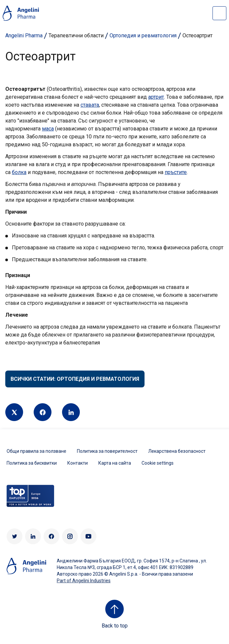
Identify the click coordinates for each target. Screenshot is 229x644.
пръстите (176, 172)
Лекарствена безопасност (177, 451)
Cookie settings (158, 463)
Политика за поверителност (107, 451)
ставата (90, 105)
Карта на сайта (115, 463)
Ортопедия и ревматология (143, 36)
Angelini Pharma (24, 36)
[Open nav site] (219, 13)
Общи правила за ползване (36, 451)
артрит (156, 97)
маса (48, 129)
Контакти (78, 463)
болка (19, 172)
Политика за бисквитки (32, 463)
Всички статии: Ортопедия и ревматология (75, 379)
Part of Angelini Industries (84, 581)
